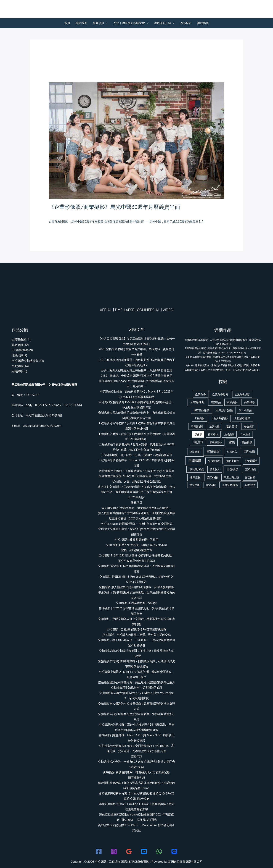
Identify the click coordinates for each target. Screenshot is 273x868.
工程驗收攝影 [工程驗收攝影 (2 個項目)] (242, 418)
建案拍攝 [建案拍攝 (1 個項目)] (214, 426)
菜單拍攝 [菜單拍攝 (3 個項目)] (251, 469)
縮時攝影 (17, 371)
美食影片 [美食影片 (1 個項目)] (215, 469)
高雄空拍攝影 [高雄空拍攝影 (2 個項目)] (230, 485)
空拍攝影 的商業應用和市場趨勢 (136, 603)
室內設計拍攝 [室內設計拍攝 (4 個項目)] (224, 410)
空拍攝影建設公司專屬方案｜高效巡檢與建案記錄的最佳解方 (137, 682)
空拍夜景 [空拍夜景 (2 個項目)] (247, 442)
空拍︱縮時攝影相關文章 (131, 23)
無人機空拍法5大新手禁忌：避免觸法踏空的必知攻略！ (136, 508)
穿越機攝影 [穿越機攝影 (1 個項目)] (214, 461)
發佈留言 (54, 213)
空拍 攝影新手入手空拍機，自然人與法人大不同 (136, 545)
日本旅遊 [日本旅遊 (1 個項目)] (245, 434)
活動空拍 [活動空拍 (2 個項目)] (198, 442)
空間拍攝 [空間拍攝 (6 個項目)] (249, 451)
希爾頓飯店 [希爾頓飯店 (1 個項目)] (197, 426)
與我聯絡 (203, 23)
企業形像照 (70, 213)
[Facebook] (99, 851)
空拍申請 (137, 756)
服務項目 (100, 23)
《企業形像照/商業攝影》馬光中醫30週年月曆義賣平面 (114, 207)
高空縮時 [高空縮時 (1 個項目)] (211, 485)
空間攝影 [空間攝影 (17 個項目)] (195, 461)
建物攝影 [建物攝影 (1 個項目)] (249, 426)
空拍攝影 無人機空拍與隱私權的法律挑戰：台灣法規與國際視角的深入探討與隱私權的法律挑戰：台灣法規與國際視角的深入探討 (137, 592)
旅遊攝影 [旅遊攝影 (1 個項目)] (229, 434)
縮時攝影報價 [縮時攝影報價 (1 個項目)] (196, 469)
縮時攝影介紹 (164, 23)
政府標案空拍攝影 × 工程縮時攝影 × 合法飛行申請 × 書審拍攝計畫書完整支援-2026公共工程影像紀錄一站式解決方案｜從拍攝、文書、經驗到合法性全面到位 (137, 476)
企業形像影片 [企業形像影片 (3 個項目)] (220, 394)
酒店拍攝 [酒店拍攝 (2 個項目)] (212, 477)
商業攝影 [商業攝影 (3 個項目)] (250, 402)
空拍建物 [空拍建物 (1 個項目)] (195, 452)
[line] (174, 851)
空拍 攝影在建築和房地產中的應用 (136, 540)
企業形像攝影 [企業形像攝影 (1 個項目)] (242, 394)
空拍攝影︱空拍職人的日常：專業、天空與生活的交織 (137, 635)
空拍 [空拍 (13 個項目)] (232, 442)
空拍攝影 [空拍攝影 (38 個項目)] (213, 451)
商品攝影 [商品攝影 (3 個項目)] (232, 402)
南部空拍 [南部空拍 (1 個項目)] (216, 402)
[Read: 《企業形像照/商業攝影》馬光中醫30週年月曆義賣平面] (136, 140)
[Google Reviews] (129, 851)
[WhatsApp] (159, 851)
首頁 (67, 23)
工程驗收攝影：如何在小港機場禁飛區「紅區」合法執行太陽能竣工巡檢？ (223, 370)
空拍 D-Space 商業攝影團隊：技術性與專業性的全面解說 (136, 524)
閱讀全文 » (55, 231)
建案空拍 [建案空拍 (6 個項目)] (232, 426)
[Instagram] (114, 851)
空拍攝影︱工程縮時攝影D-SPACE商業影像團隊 (136, 629)
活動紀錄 (17, 355)
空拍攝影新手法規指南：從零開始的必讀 (137, 687)
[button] (106, 23)
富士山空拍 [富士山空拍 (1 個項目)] (245, 410)
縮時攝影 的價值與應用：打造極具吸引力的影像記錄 (136, 772)
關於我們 (81, 23)
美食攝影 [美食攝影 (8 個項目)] (232, 469)
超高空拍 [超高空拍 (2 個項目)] (195, 477)
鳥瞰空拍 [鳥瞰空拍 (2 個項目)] (250, 485)
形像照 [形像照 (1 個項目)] (198, 434)
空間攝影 (17, 366)
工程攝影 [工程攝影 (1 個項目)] (199, 418)
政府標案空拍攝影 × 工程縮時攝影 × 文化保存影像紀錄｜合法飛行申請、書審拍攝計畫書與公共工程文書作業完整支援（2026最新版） (136, 492)
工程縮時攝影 (20, 350)
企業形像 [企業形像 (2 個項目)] (201, 394)
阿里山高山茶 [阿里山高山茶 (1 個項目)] (231, 477)
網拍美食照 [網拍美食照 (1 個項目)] (233, 461)
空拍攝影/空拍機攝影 (25, 361)
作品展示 (186, 23)
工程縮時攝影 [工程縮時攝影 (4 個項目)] (219, 418)
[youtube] (144, 851)
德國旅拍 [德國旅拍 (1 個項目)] (213, 434)
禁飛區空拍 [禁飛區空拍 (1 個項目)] (216, 442)
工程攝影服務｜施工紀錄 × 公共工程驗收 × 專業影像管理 (136, 455)
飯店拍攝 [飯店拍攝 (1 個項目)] (250, 477)
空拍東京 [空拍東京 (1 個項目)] (232, 452)
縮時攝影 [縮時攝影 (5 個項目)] (251, 461)
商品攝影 (17, 345)
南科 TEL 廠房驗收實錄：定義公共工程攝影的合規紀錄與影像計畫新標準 (223, 365)
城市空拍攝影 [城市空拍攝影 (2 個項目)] (201, 410)
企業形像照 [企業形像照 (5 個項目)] (197, 402)
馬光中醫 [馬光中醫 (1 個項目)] (195, 485)
